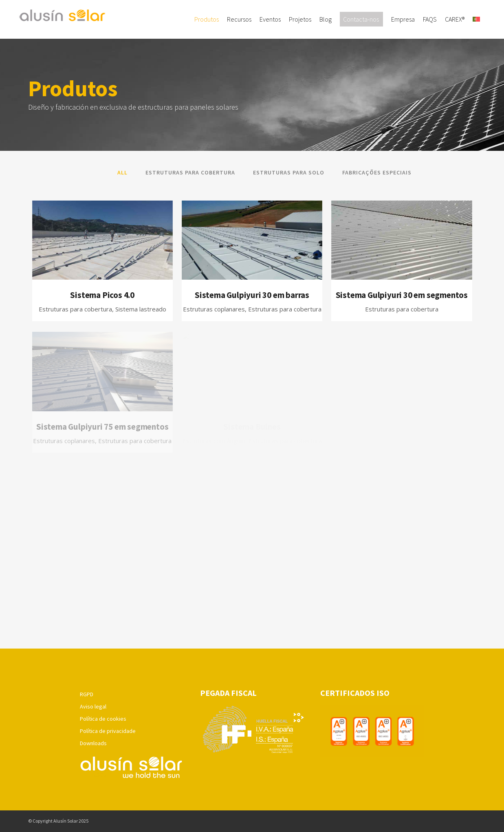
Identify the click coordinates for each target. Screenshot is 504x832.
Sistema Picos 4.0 (102, 295)
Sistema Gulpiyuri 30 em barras (252, 295)
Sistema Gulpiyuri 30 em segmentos (402, 295)
